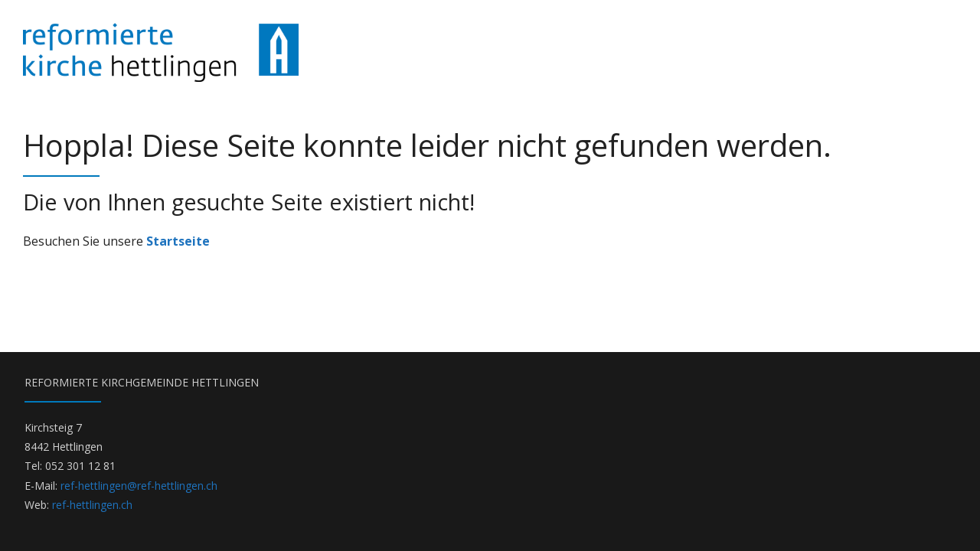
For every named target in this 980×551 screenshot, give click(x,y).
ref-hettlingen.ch (92, 505)
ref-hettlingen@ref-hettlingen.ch (139, 486)
